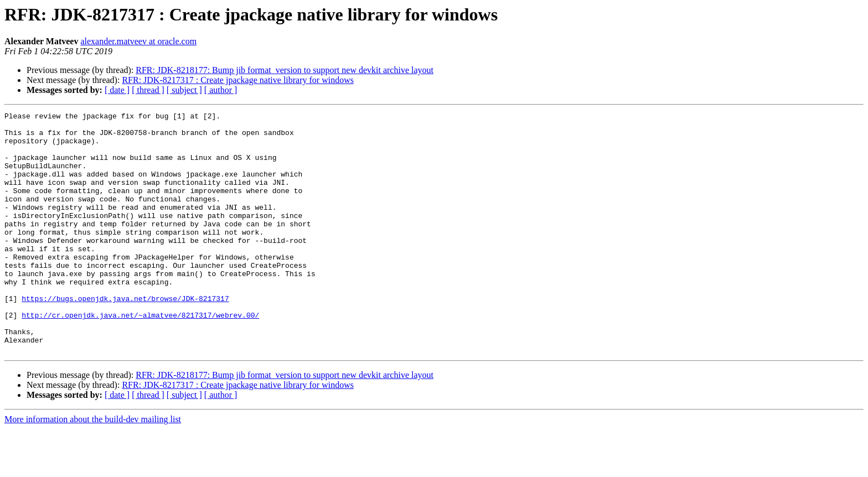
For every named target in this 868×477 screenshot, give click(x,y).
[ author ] (221, 90)
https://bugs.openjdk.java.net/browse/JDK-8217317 (125, 336)
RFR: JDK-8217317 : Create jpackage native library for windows (238, 80)
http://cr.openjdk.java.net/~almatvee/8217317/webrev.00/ (140, 356)
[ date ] (117, 90)
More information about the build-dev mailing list (93, 467)
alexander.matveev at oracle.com (138, 41)
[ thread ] (148, 90)
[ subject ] (184, 90)
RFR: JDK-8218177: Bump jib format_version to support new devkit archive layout (285, 70)
